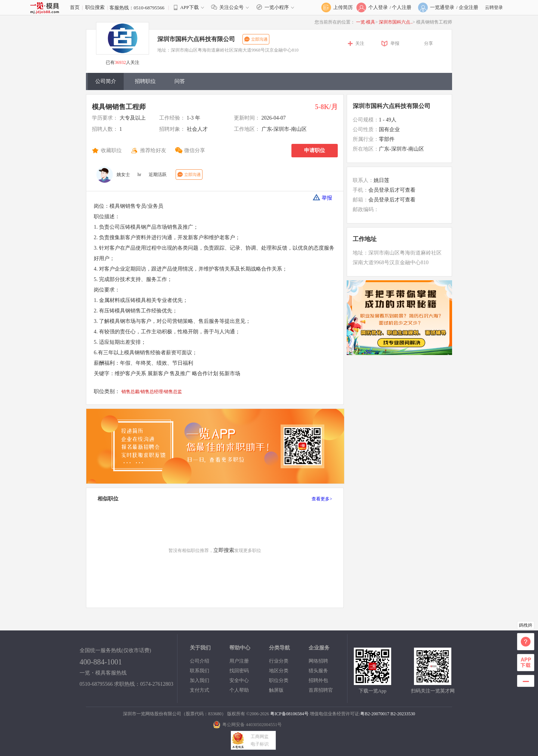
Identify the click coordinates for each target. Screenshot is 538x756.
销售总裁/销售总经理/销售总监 (152, 392)
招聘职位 (145, 81)
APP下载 (189, 7)
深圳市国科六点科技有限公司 (196, 39)
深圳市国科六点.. (396, 22)
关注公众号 (232, 7)
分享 (429, 43)
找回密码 (239, 671)
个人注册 (402, 7)
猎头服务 (318, 671)
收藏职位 (111, 150)
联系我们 (200, 671)
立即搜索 (224, 550)
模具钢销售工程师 (119, 107)
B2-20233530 (403, 714)
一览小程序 (276, 7)
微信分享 (195, 150)
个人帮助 (239, 690)
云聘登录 (494, 7)
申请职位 (315, 150)
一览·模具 (366, 22)
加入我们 (200, 680)
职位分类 (279, 680)
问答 (180, 81)
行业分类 (279, 661)
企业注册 (469, 7)
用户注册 (239, 661)
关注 (360, 43)
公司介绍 (200, 661)
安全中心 (239, 680)
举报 (395, 43)
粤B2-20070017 (375, 714)
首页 (75, 7)
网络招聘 (318, 661)
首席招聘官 (321, 690)
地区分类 (279, 671)
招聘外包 (318, 680)
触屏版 (276, 690)
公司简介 (106, 81)
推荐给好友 (153, 150)
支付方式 (200, 690)
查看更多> (322, 499)
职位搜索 (95, 7)
